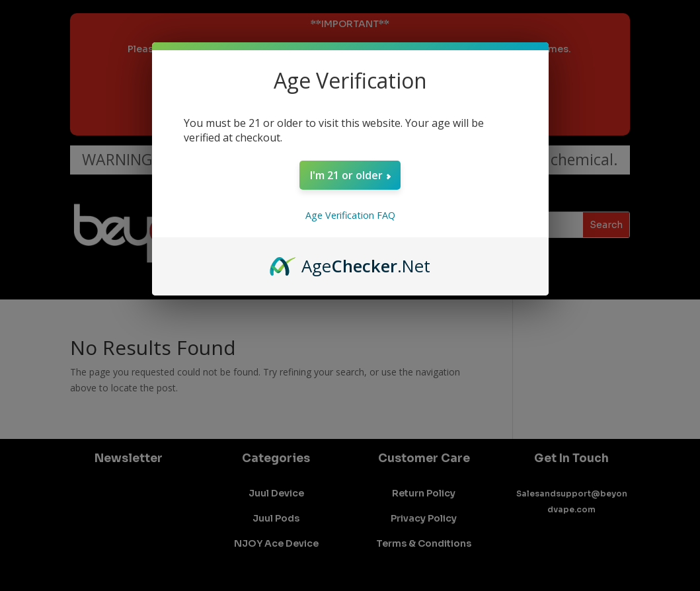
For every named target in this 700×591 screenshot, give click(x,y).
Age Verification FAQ (350, 215)
